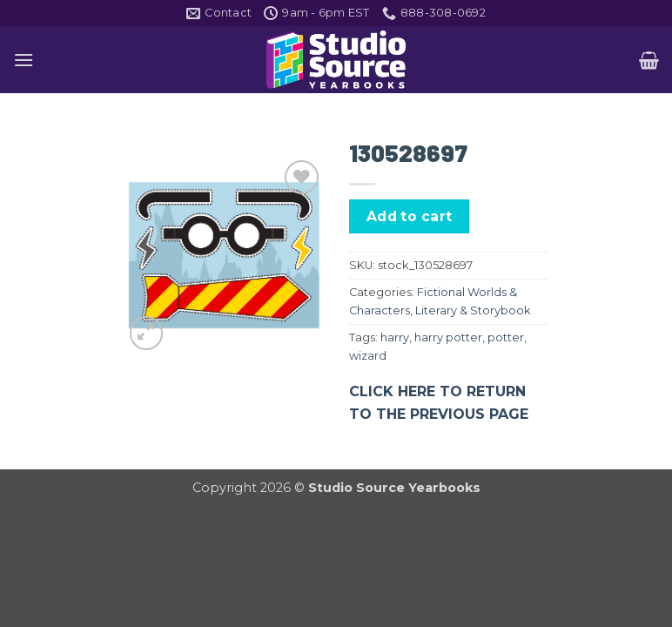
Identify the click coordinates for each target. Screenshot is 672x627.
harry (395, 337)
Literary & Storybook (473, 310)
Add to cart (410, 216)
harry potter (448, 337)
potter (506, 337)
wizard (368, 356)
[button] (24, 60)
